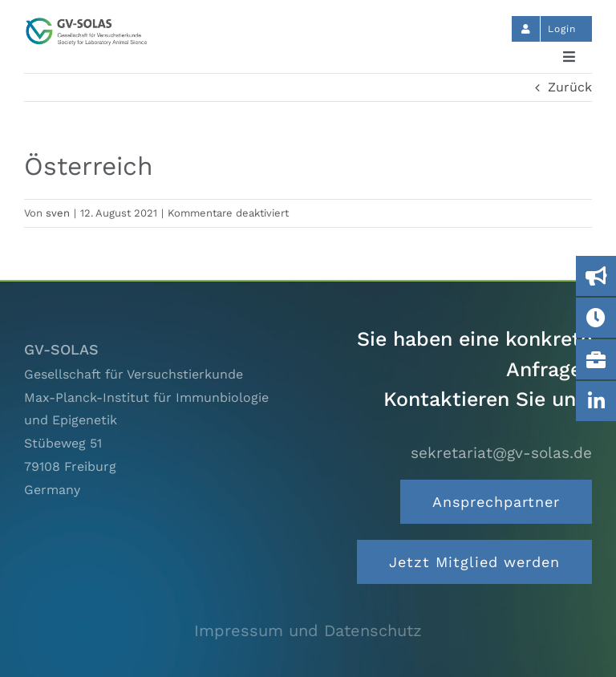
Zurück (570, 87)
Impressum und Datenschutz (308, 630)
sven (58, 213)
